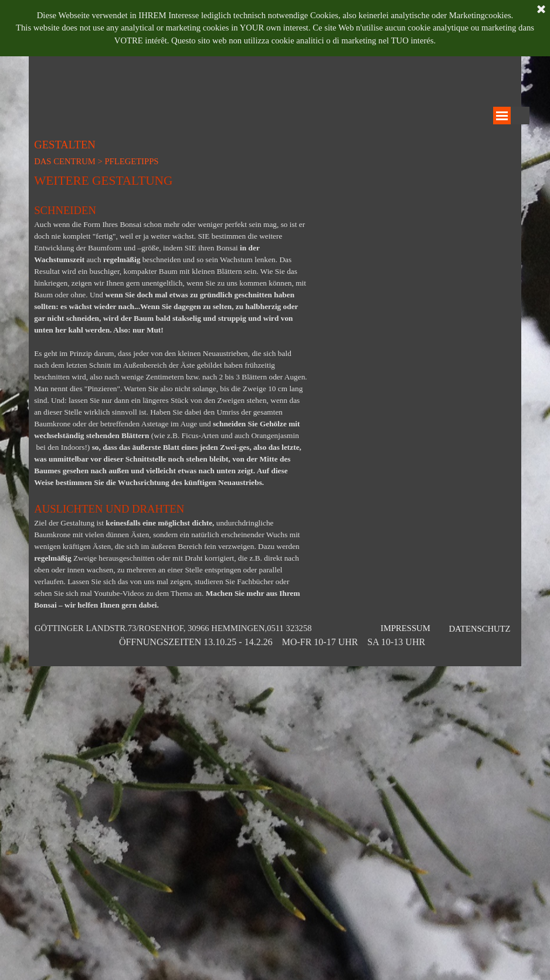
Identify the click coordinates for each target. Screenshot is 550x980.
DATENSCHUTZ (479, 629)
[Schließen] (541, 9)
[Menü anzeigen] (502, 116)
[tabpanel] (171, 391)
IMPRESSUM (405, 628)
